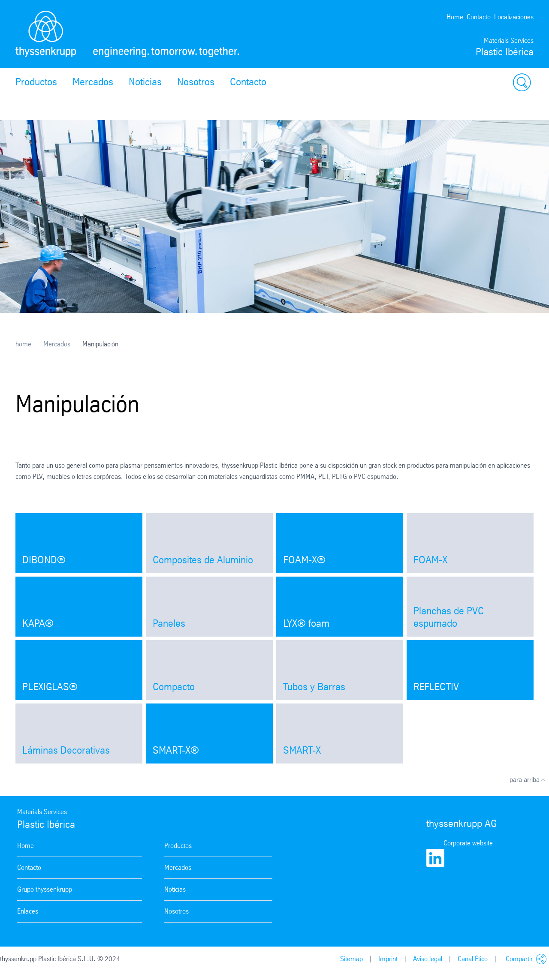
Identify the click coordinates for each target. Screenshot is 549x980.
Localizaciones (514, 17)
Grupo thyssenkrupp (45, 889)
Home (455, 17)
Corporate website (468, 843)
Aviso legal (428, 959)
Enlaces (28, 911)
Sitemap (351, 959)
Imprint (388, 959)
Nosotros (196, 82)
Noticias (145, 82)
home (23, 344)
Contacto (479, 17)
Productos (36, 82)
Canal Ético (473, 959)
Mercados (93, 82)
